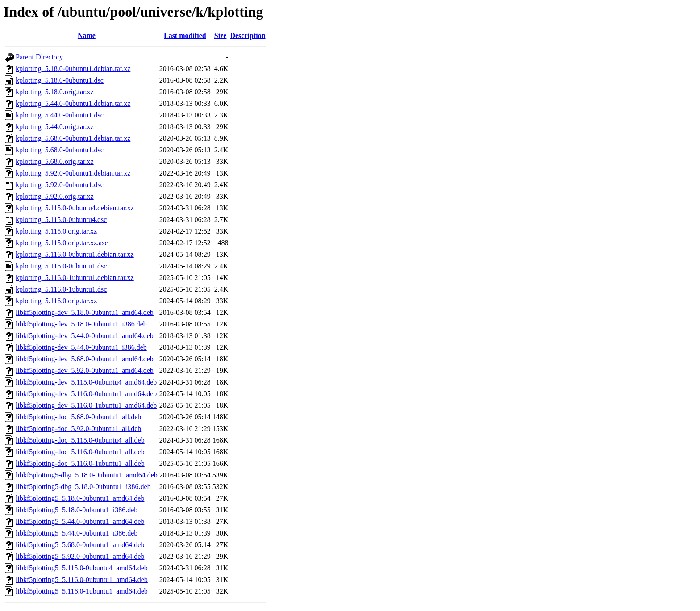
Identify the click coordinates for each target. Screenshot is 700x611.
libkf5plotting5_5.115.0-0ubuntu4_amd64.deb (82, 568)
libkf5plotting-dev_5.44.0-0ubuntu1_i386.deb (81, 347)
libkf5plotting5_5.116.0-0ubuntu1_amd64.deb (82, 580)
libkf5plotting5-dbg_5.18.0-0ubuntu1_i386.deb (83, 487)
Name (87, 36)
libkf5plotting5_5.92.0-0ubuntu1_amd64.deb (80, 556)
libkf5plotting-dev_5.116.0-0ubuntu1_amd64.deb (86, 394)
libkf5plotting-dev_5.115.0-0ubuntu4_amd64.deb (86, 382)
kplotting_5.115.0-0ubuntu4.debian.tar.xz (75, 208)
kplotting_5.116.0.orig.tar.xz (56, 301)
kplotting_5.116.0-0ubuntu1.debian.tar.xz (75, 254)
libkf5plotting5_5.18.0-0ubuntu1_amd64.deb (80, 498)
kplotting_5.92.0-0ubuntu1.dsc (60, 185)
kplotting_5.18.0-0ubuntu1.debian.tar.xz (73, 69)
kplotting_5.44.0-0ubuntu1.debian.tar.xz (73, 103)
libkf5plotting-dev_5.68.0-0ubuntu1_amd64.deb (85, 359)
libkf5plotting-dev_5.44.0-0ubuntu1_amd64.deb (85, 336)
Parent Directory (39, 57)
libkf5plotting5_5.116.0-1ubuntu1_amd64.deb (82, 591)
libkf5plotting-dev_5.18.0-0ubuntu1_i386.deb (81, 324)
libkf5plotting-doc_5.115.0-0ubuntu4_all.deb (80, 440)
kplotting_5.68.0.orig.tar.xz (55, 161)
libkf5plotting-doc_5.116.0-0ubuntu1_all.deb (80, 452)
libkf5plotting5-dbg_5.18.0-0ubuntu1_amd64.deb (87, 475)
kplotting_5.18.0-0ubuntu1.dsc (60, 80)
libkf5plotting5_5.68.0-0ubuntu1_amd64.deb (80, 545)
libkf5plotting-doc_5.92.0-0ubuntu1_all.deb (78, 429)
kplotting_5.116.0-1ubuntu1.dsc (61, 289)
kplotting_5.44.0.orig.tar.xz (55, 127)
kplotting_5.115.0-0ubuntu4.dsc (61, 220)
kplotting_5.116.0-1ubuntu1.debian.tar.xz (75, 278)
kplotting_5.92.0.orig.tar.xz (55, 196)
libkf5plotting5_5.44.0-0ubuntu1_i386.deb (77, 533)
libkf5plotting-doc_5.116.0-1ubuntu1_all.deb (80, 463)
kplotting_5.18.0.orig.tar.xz (55, 92)
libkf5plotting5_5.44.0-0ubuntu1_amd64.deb (80, 521)
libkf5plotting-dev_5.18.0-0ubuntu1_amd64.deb (85, 312)
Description (248, 36)
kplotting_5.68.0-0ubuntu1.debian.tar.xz (73, 138)
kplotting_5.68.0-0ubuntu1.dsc (60, 150)
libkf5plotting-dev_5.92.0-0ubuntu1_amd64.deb (85, 370)
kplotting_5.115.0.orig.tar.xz (56, 231)
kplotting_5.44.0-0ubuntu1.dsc (60, 115)
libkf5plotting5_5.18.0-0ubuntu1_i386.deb (77, 510)
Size (221, 36)
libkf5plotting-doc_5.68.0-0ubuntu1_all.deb (78, 417)
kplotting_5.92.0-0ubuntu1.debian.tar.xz (73, 173)
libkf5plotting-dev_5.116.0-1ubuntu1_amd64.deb (86, 405)
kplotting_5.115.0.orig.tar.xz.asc (62, 243)
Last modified (185, 36)
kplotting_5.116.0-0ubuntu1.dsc (61, 266)
